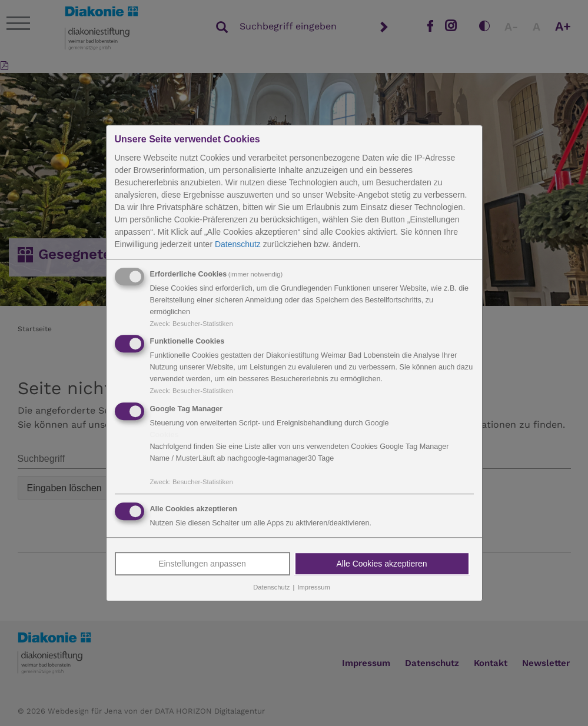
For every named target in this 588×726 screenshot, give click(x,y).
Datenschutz (238, 244)
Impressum (313, 587)
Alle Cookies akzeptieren (381, 564)
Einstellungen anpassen (202, 564)
